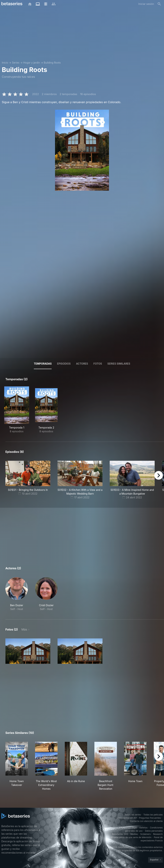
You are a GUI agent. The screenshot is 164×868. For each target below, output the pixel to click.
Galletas (143, 828)
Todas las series (133, 815)
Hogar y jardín (32, 63)
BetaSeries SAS (120, 834)
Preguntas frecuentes (150, 818)
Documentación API (127, 818)
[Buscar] (159, 4)
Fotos (98, 364)
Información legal (128, 828)
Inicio (5, 63)
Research (158, 834)
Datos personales (154, 831)
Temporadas (43, 364)
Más (24, 629)
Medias (134, 834)
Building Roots (52, 63)
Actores (82, 364)
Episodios (64, 364)
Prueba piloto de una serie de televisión (131, 837)
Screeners (145, 834)
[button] (17, 594)
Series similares (119, 364)
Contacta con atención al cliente (146, 821)
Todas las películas (153, 815)
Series (16, 63)
